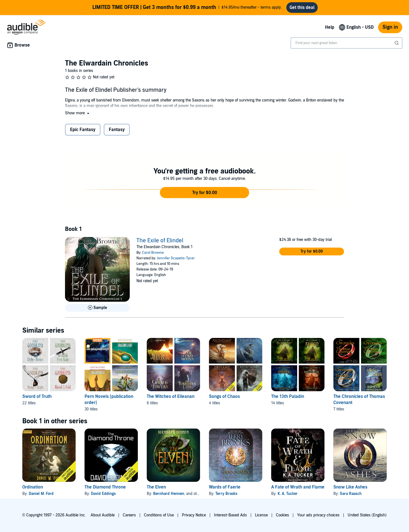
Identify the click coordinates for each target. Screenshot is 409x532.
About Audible (103, 515)
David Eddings (103, 494)
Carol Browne (153, 253)
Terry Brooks (226, 494)
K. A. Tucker (288, 494)
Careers (129, 515)
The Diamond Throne (105, 487)
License (261, 515)
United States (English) (367, 515)
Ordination (33, 487)
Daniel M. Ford (41, 494)
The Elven (156, 487)
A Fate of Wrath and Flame (298, 487)
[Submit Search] (397, 43)
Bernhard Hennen (169, 494)
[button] (78, 113)
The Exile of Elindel (160, 241)
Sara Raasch (351, 494)
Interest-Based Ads (230, 515)
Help (330, 27)
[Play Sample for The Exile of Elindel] (97, 308)
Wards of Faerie (225, 487)
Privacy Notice (194, 515)
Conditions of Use (159, 515)
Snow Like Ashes (350, 487)
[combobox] (347, 43)
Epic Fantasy (83, 130)
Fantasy (117, 130)
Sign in (390, 27)
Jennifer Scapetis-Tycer (176, 258)
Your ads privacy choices (318, 515)
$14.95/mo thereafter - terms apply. (187, 8)
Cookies (282, 515)
